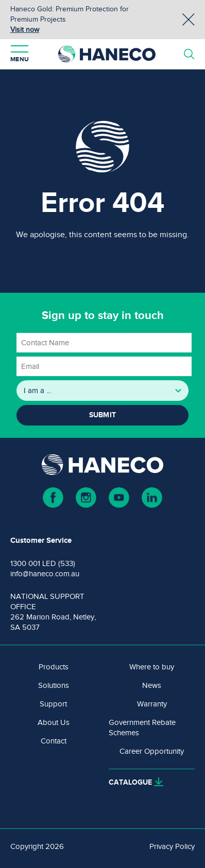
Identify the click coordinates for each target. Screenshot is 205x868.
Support (53, 704)
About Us (54, 722)
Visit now (25, 30)
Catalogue (130, 782)
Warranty (152, 704)
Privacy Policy (172, 846)
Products (54, 667)
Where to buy (152, 667)
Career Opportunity (152, 751)
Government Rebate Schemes (142, 728)
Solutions (54, 685)
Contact (54, 741)
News (152, 685)
